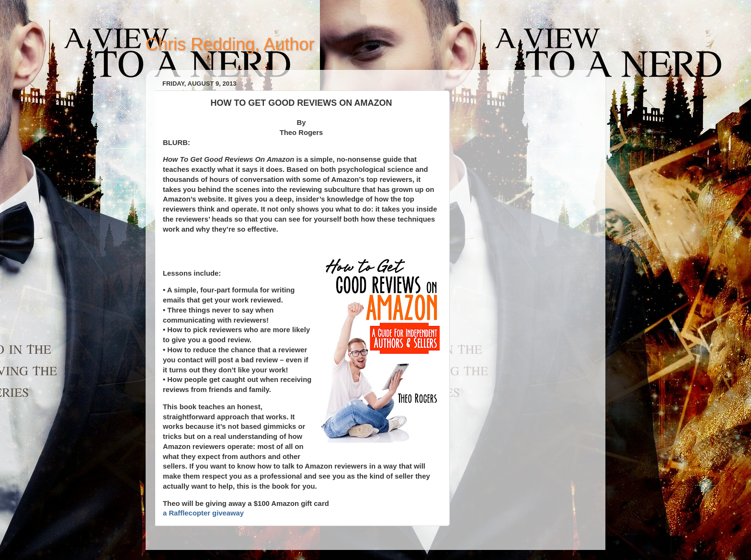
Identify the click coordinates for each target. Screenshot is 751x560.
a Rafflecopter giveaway (203, 513)
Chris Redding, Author (230, 44)
